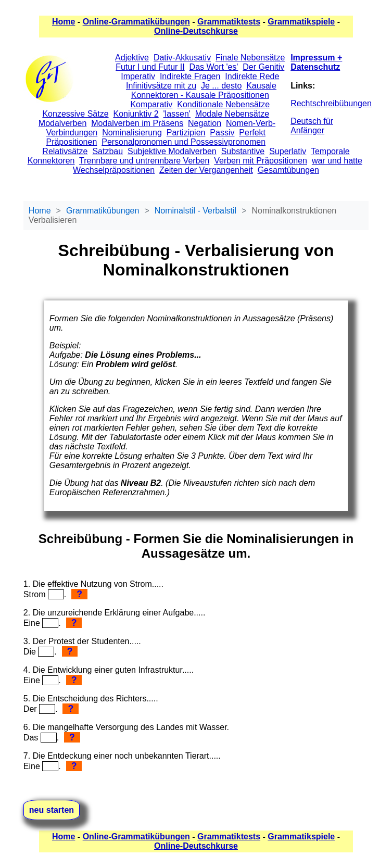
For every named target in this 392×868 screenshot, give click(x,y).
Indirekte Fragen (190, 76)
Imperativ (138, 76)
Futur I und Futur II (150, 67)
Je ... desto (221, 86)
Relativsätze (65, 151)
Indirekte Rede (252, 76)
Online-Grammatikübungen (136, 22)
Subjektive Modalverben (172, 151)
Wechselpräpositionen (114, 170)
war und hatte (337, 161)
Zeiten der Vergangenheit (206, 170)
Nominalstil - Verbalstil (195, 211)
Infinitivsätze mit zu (161, 86)
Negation (205, 123)
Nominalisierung (132, 133)
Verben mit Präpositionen (261, 161)
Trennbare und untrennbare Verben (144, 161)
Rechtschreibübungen (331, 103)
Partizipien (186, 133)
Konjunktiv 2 (136, 114)
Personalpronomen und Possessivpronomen (184, 142)
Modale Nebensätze (232, 114)
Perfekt (252, 133)
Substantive (243, 151)
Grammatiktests (229, 22)
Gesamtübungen (288, 170)
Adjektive (132, 58)
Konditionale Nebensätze (223, 104)
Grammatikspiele (301, 22)
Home (64, 22)
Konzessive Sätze (75, 114)
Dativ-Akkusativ (182, 58)
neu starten (52, 810)
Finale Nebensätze (250, 58)
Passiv (222, 133)
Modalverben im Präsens (137, 123)
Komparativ (151, 104)
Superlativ (288, 151)
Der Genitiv (263, 67)
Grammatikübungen (103, 211)
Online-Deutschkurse (196, 31)
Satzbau (108, 151)
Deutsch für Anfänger (312, 126)
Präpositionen (71, 142)
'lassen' (177, 114)
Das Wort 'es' (214, 67)
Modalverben (63, 123)
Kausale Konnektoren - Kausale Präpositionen (204, 90)
